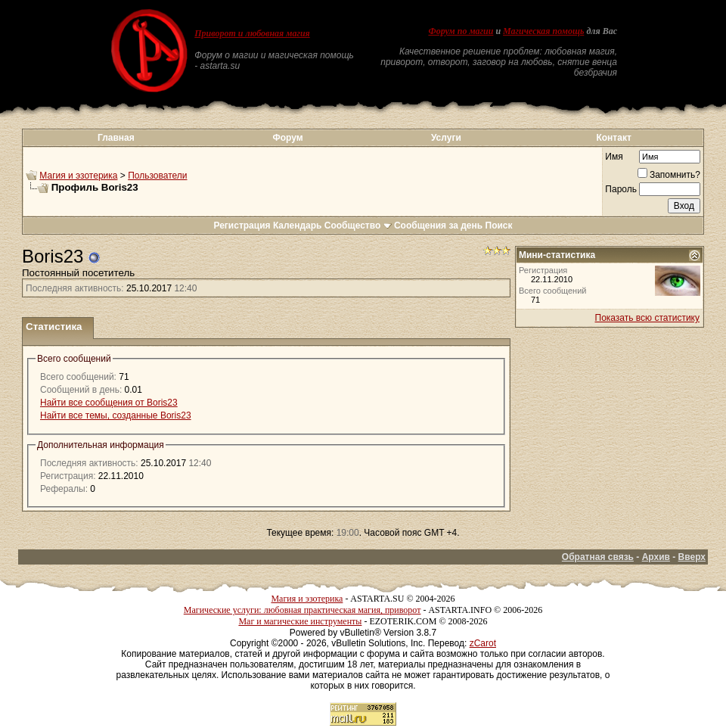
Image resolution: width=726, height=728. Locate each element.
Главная (116, 138)
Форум (287, 138)
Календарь (298, 226)
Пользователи (157, 176)
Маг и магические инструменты (300, 621)
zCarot (483, 643)
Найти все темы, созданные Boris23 (116, 415)
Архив (656, 557)
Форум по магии (461, 31)
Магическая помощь (543, 31)
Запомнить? (669, 175)
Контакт (613, 138)
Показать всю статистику (647, 318)
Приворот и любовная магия (252, 33)
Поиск (499, 226)
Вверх (692, 557)
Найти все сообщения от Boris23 (109, 403)
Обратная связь (598, 557)
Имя (614, 157)
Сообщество (358, 226)
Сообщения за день (438, 226)
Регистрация (242, 226)
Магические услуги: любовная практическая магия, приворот (302, 610)
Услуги (446, 138)
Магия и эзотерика (78, 176)
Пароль (621, 189)
